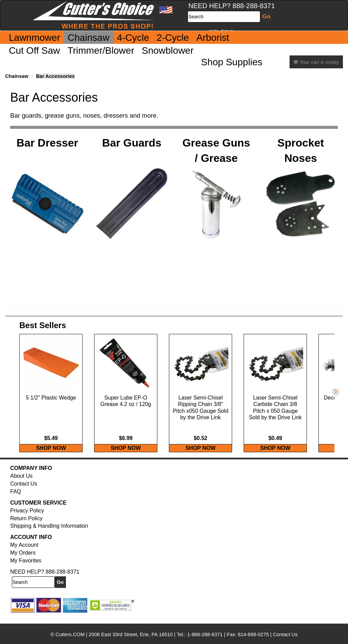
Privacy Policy (27, 518)
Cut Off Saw (34, 50)
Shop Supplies (232, 62)
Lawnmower (34, 38)
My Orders (23, 560)
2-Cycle (173, 38)
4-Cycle (133, 38)
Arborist (213, 38)
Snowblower (168, 50)
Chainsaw (89, 38)
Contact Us (24, 491)
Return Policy (26, 526)
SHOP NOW (51, 455)
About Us (21, 483)
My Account (24, 552)
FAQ (16, 499)
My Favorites (26, 568)
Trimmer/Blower (101, 50)
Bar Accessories (55, 76)
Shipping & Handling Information (49, 533)
